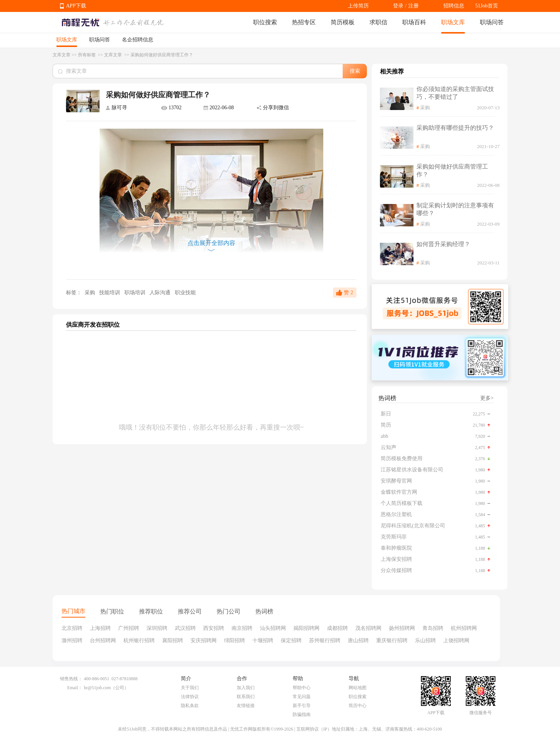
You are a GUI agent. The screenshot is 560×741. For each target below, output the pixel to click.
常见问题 (302, 697)
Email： (75, 688)
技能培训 (110, 293)
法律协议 (190, 697)
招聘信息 (454, 6)
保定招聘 (291, 640)
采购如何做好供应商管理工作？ (452, 170)
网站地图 (358, 688)
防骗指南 (302, 715)
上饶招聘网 (456, 640)
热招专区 (304, 22)
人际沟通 (161, 293)
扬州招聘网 (402, 628)
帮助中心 (302, 688)
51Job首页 (487, 6)
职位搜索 (265, 22)
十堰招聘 (263, 640)
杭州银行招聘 (139, 640)
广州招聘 (129, 628)
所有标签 (87, 55)
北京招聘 (72, 628)
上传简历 (358, 6)
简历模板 (343, 22)
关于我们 (190, 688)
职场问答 (492, 22)
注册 (413, 6)
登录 (398, 6)
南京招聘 (242, 628)
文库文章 (62, 55)
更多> (487, 398)
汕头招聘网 (273, 628)
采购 (90, 293)
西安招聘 (214, 628)
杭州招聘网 (464, 628)
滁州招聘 (72, 640)
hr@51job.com (97, 688)
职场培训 (136, 293)
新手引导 (302, 706)
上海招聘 (100, 628)
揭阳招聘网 (306, 628)
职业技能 (185, 293)
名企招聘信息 (138, 40)
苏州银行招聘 (325, 640)
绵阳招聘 (235, 640)
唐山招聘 (358, 640)
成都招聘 (337, 628)
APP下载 (76, 6)
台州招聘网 (103, 640)
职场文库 (453, 22)
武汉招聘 (185, 628)
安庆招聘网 (204, 640)
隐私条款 (190, 706)
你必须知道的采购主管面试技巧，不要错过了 (455, 93)
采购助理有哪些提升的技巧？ (455, 128)
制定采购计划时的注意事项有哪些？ (455, 209)
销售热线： (71, 679)
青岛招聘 (433, 628)
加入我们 (246, 688)
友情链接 (246, 706)
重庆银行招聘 (392, 640)
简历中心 (358, 706)
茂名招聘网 (368, 628)
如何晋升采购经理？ (443, 244)
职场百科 (414, 22)
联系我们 (246, 697)
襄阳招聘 (173, 640)
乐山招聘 (425, 640)
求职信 (378, 22)
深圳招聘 (157, 628)
